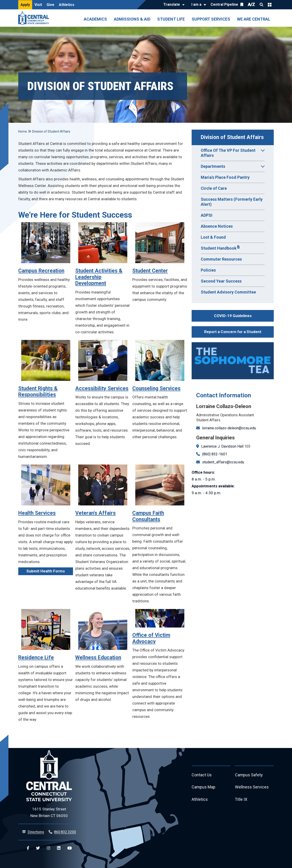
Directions (36, 832)
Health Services (37, 513)
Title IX (241, 800)
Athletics (67, 5)
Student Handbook (219, 248)
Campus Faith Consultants (148, 516)
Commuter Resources (221, 259)
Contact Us (202, 775)
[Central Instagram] (48, 848)
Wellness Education (98, 658)
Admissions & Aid (132, 19)
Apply (25, 5)
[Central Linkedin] (59, 848)
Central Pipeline (224, 4)
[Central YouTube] (69, 848)
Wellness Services (252, 787)
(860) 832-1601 (215, 454)
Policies (208, 270)
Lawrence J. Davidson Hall (222, 446)
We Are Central (254, 19)
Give (50, 5)
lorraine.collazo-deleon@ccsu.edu (229, 428)
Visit (38, 5)
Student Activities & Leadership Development (99, 277)
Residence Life (36, 658)
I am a (196, 4)
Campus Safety (249, 775)
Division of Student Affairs (232, 137)
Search (261, 5)
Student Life (171, 19)
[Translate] (173, 5)
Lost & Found (213, 237)
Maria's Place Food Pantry (225, 177)
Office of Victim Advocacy (151, 638)
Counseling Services (156, 389)
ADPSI (207, 215)
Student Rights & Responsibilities (38, 392)
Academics (95, 19)
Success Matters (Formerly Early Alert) (232, 202)
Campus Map (204, 787)
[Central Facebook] (28, 848)
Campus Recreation (41, 271)
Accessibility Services (102, 389)
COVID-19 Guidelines (233, 316)
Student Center (150, 271)
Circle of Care (214, 188)
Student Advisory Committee (228, 292)
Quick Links (270, 5)
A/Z (251, 4)
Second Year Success (221, 281)
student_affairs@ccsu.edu (223, 462)
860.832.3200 (65, 832)
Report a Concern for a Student (233, 332)
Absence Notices (217, 226)
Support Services (211, 19)
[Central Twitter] (38, 848)
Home (23, 131)
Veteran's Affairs (95, 513)
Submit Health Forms (46, 571)
